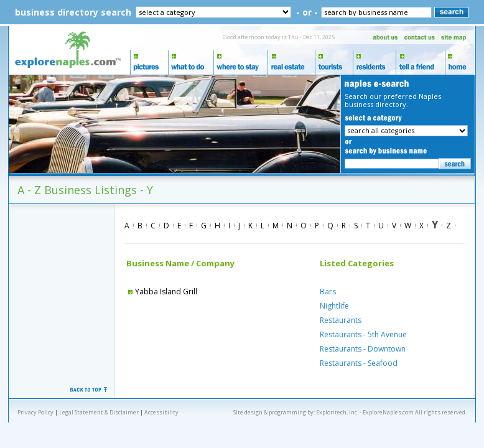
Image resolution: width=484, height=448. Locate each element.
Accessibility (161, 412)
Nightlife (334, 306)
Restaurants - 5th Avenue (363, 334)
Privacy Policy (35, 412)
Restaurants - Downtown (363, 349)
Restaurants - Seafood (359, 363)
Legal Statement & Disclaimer (99, 412)
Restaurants (341, 320)
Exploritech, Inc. (337, 412)
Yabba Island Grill (162, 292)
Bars (328, 292)
